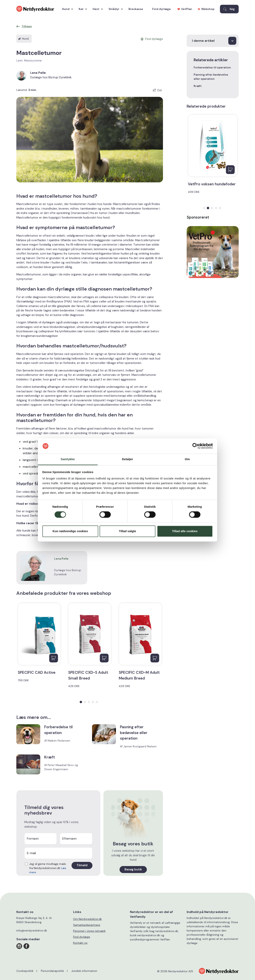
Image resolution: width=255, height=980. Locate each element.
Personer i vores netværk (89, 931)
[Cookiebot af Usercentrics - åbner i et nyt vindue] (195, 446)
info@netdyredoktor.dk (32, 930)
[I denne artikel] (213, 41)
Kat (82, 9)
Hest (97, 9)
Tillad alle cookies (185, 531)
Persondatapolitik (52, 971)
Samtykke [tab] (68, 459)
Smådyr (115, 9)
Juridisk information (84, 971)
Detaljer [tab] (127, 459)
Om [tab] (187, 459)
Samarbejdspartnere (87, 925)
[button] (81, 702)
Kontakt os (80, 943)
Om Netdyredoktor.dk (87, 919)
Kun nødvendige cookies (70, 531)
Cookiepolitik (25, 971)
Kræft (198, 86)
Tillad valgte (127, 531)
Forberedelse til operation (212, 67)
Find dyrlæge (161, 9)
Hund (67, 9)
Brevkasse (136, 9)
